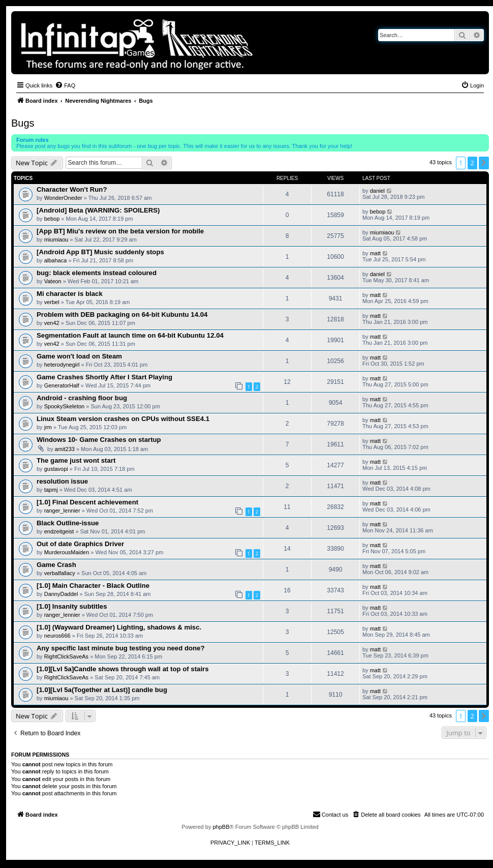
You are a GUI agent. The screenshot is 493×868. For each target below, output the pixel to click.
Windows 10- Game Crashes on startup (99, 440)
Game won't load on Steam (79, 356)
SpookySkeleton (65, 406)
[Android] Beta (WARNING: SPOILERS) (98, 210)
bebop (52, 219)
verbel (52, 302)
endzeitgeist (59, 531)
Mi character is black (70, 294)
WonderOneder (63, 198)
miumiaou (56, 240)
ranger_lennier (62, 511)
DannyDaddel (61, 594)
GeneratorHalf (62, 385)
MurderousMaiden (67, 552)
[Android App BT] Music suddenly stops (100, 252)
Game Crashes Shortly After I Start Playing (104, 377)
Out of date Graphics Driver (80, 544)
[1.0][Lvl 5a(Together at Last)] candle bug (102, 690)
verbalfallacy (60, 573)
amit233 (65, 449)
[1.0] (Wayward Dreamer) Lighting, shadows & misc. (119, 627)
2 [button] (472, 163)
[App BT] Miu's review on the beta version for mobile (120, 231)
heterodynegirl (62, 365)
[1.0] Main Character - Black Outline (93, 586)
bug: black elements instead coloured (97, 273)
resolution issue (62, 481)
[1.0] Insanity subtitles (72, 606)
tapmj (51, 490)
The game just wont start (76, 460)
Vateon (53, 281)
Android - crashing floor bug (82, 398)
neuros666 (57, 636)
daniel (377, 191)
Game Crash (56, 565)
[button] (484, 163)
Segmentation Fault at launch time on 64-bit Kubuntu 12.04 (130, 335)
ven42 (52, 323)
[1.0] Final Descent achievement (87, 502)
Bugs (23, 123)
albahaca (56, 260)
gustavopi (56, 469)
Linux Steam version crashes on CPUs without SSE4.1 (123, 419)
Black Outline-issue (68, 523)
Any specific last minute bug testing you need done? (120, 648)
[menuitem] (65, 85)
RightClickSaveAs (66, 656)
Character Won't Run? (72, 189)
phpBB (221, 827)
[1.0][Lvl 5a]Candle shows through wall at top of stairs (123, 669)
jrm (48, 427)
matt (375, 253)
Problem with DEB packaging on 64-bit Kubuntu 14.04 (122, 315)
